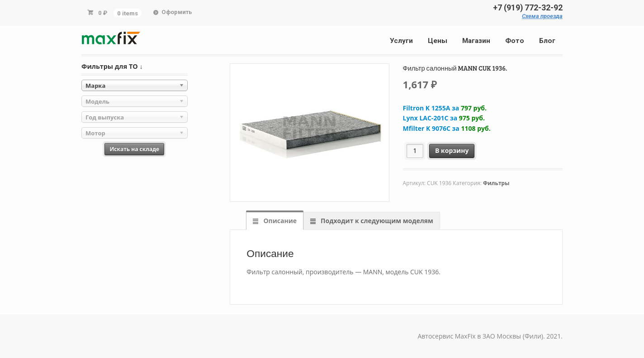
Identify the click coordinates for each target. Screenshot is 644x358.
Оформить (177, 12)
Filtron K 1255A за (445, 108)
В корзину (452, 150)
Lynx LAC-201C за (444, 118)
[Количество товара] (415, 151)
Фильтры (496, 183)
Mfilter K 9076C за (447, 128)
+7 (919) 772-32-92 (528, 8)
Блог (547, 41)
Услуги (401, 41)
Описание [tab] (279, 221)
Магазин (476, 41)
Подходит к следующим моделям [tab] (376, 221)
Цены (438, 41)
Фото (515, 41)
